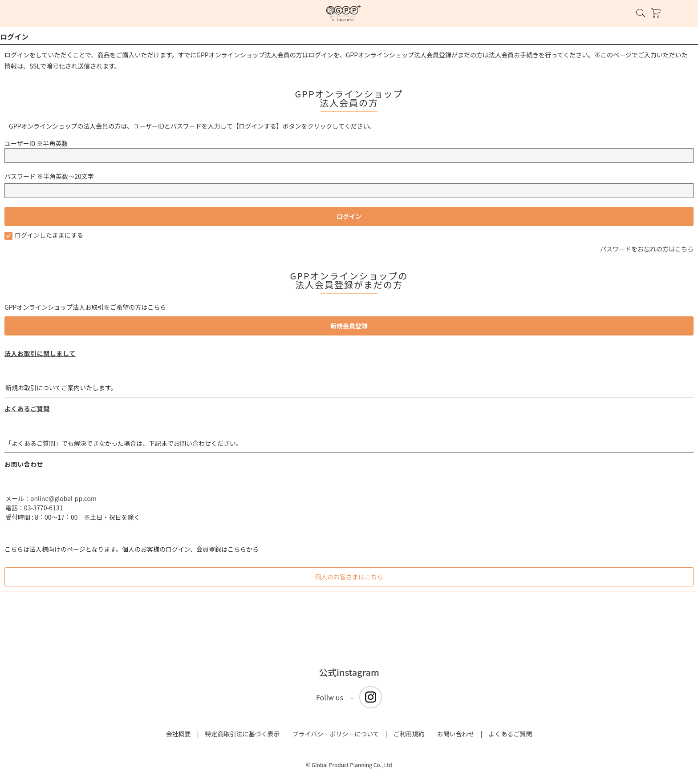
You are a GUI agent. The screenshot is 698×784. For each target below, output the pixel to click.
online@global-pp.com (63, 498)
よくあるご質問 (27, 408)
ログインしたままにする (44, 235)
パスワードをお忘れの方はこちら (647, 249)
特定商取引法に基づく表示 (242, 734)
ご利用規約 (409, 734)
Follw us (330, 697)
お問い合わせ (456, 734)
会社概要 (179, 734)
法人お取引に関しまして (40, 353)
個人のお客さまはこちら (349, 577)
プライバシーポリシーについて (335, 734)
